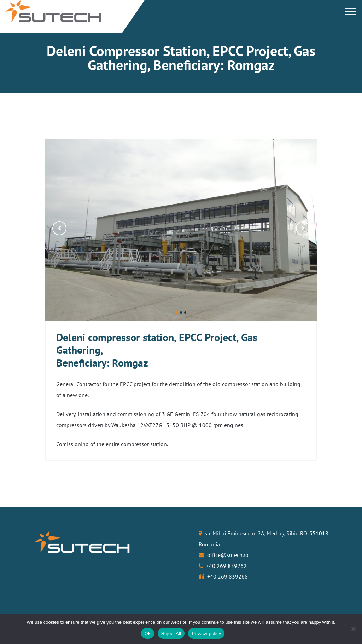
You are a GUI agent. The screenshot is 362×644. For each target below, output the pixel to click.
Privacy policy (206, 634)
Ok (148, 634)
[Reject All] (353, 629)
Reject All (171, 634)
